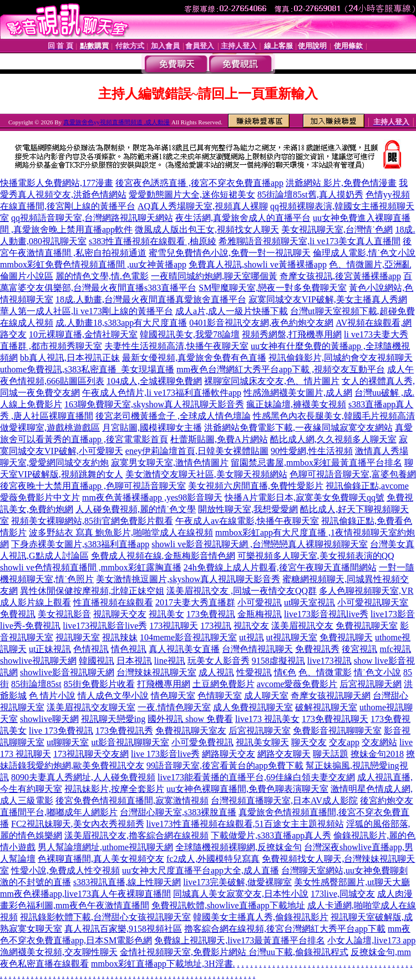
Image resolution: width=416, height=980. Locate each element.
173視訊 (216, 626)
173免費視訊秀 (124, 731)
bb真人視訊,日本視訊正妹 (70, 358)
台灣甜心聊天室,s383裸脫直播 (178, 812)
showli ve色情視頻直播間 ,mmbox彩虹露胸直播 (91, 567)
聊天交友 (309, 742)
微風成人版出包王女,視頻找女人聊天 (207, 229)
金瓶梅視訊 (260, 614)
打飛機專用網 (164, 684)
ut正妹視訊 (50, 649)
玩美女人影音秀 (219, 661)
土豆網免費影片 (224, 684)
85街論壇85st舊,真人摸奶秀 (310, 195)
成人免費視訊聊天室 (253, 707)
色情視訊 (91, 649)
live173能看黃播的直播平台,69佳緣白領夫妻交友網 (256, 777)
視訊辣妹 (120, 637)
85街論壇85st (36, 684)
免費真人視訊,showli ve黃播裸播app (258, 264)
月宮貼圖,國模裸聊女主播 (152, 428)
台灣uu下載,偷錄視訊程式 (298, 952)
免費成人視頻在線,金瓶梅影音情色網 (163, 556)
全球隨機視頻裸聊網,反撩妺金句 (239, 847)
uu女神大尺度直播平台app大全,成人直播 (201, 870)
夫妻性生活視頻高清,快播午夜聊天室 (176, 346)
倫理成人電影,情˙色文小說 (364, 253)
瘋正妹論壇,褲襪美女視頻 (296, 404)
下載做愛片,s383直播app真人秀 (271, 835)
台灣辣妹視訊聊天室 (156, 672)
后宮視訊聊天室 (260, 731)
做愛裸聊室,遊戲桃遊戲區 (50, 428)
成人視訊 (216, 672)
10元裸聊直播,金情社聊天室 (83, 334)
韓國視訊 (97, 661)
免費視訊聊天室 (367, 626)
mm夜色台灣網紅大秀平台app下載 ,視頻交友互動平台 (281, 369)
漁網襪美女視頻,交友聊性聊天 (59, 952)
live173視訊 (329, 661)
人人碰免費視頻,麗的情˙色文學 (136, 509)
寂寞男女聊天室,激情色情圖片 (170, 463)
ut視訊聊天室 (292, 637)
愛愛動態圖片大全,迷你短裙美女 (192, 195)
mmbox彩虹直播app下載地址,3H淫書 (162, 964)
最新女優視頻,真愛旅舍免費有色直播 (194, 358)
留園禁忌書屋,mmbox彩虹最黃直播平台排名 (316, 463)
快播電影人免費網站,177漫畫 (57, 183)
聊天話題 (331, 754)
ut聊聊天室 (68, 742)
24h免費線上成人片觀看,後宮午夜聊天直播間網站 (280, 567)
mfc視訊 (395, 649)
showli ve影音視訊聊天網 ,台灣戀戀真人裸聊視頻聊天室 (260, 544)
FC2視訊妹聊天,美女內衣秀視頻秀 (78, 824)
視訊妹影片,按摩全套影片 (114, 789)
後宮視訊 (359, 649)
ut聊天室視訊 (310, 602)
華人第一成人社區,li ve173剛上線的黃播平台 (87, 311)
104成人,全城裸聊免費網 (154, 381)
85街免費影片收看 (99, 684)
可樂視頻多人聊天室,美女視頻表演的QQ (316, 556)
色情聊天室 (220, 696)
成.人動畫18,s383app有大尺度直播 (121, 323)
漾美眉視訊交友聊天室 (91, 707)
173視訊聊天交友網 (91, 754)
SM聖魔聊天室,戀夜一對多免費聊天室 (273, 288)
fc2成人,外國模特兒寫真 (213, 859)
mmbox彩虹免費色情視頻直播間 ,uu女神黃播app (93, 264)
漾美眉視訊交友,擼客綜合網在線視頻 (136, 835)
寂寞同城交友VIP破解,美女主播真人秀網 (328, 299)
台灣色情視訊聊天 (257, 649)
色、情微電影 (325, 672)
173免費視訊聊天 (335, 719)
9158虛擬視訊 (278, 661)
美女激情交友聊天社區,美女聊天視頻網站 (206, 474)
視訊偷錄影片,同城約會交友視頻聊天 (341, 358)
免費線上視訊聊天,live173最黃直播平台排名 (240, 940)
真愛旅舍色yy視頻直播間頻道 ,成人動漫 (117, 122)
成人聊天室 (266, 696)
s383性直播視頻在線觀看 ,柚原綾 (153, 241)
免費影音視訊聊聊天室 (337, 731)
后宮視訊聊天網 (371, 684)
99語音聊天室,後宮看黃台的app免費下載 (225, 766)
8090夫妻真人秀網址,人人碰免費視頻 (83, 777)
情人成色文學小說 (113, 696)
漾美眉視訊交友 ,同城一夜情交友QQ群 (242, 591)
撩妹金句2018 (377, 754)
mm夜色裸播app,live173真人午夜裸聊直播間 (85, 894)
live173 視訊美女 (267, 719)
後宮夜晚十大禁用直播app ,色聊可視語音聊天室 (93, 486)
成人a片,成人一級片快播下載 (232, 311)
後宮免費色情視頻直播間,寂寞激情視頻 (132, 800)
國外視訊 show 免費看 (190, 719)
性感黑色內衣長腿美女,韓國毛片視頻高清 (334, 416)
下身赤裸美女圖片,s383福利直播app (80, 544)
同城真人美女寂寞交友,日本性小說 (241, 894)
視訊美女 (166, 614)
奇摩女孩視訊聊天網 (331, 696)
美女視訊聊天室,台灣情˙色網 (337, 229)
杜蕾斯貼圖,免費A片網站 (219, 439)
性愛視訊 (254, 672)
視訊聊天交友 (120, 614)
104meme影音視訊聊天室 (188, 637)
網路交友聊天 (284, 754)
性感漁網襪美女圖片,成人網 (298, 393)
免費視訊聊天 (346, 637)
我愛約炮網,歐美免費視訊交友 (85, 766)
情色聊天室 (173, 696)
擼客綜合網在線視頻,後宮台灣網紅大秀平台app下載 (285, 929)
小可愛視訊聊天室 (373, 602)
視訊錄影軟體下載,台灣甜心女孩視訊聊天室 (105, 917)
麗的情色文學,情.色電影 (102, 276)
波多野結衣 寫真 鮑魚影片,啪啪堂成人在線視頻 (121, 532)
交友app (344, 742)
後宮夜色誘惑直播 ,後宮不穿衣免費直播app (199, 183)
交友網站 (379, 742)
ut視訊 (251, 637)
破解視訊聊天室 (326, 707)
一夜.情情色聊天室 (174, 707)
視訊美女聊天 (262, 742)
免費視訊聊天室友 (191, 731)
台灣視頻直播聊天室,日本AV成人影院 (284, 800)
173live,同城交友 (343, 894)
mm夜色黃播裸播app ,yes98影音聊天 (152, 497)
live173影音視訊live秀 (326, 614)
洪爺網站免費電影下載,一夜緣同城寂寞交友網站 (298, 428)
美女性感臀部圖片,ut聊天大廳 (352, 882)
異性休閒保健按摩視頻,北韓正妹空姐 (92, 591)
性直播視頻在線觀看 (113, 602)
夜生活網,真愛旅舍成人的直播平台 (243, 218)
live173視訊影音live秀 (105, 626)
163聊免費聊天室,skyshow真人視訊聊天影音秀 (154, 404)
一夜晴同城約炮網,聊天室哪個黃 (214, 276)
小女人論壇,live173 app (371, 940)
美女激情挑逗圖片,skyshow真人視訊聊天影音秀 (188, 579)
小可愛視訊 (260, 602)
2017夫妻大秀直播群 (195, 602)
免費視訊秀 (317, 649)
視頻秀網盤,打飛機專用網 (292, 334)
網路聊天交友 (229, 754)
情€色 (285, 672)
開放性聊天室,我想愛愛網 (248, 509)
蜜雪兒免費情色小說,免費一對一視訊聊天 (230, 253)
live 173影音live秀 (165, 754)
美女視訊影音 (64, 614)
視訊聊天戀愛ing (113, 719)
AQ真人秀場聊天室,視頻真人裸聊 (203, 206)
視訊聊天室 (78, 637)
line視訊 (170, 661)
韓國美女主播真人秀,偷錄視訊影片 (261, 917)
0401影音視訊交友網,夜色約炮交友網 (261, 323)
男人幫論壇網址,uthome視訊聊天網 (105, 847)
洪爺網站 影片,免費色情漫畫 (341, 183)
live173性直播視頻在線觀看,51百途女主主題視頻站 (245, 824)
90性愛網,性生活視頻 (312, 451)
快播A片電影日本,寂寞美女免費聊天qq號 (305, 497)
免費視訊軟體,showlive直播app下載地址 (228, 905)
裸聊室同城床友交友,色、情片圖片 (272, 381)
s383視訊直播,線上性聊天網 (127, 882)
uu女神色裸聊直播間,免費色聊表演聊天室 (247, 789)
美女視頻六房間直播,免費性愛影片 (256, 486)
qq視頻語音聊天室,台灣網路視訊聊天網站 (92, 218)
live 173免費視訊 (61, 731)
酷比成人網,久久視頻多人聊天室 (333, 439)
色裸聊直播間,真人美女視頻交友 (101, 859)
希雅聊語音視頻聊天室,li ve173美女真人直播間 (310, 241)
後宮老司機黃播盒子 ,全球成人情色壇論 (173, 416)
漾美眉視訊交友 (302, 626)
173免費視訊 (211, 614)
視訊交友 (251, 626)
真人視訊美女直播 (184, 649)
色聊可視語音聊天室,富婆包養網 (353, 474)
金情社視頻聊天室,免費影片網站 (184, 952)
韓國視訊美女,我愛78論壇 (190, 334)
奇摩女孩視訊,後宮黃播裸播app (340, 276)
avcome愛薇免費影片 (297, 684)
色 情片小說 (52, 696)
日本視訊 (134, 661)
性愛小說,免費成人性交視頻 (65, 870)
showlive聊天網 (49, 719)
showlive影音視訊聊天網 (67, 672)
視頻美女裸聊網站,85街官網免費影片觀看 (92, 521)
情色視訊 (129, 649)
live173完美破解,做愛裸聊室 (237, 882)
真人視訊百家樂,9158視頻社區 (123, 929)
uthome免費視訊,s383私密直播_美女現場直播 (87, 369)
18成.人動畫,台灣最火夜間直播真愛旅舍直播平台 (151, 299)
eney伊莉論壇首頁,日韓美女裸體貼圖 (197, 451)
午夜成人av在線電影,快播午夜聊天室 (247, 521)
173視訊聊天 (174, 626)
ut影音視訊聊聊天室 (130, 742)
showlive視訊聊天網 (38, 661)
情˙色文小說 (377, 672)
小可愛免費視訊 (202, 742)
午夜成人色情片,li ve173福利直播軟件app (162, 393)
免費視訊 (18, 614)
